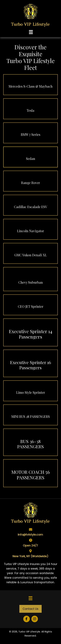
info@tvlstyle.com (30, 535)
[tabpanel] (30, 573)
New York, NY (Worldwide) (30, 556)
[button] (30, 609)
